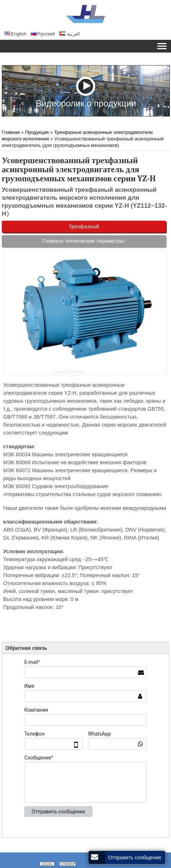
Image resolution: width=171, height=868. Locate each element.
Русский (43, 34)
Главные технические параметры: (84, 241)
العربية (70, 34)
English (15, 34)
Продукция (37, 132)
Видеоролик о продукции (86, 92)
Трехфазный (84, 226)
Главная (11, 132)
